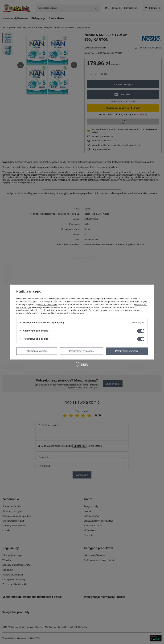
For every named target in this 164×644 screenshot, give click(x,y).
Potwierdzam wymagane (81, 351)
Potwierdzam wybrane (37, 351)
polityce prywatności (48, 304)
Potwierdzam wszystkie (127, 351)
